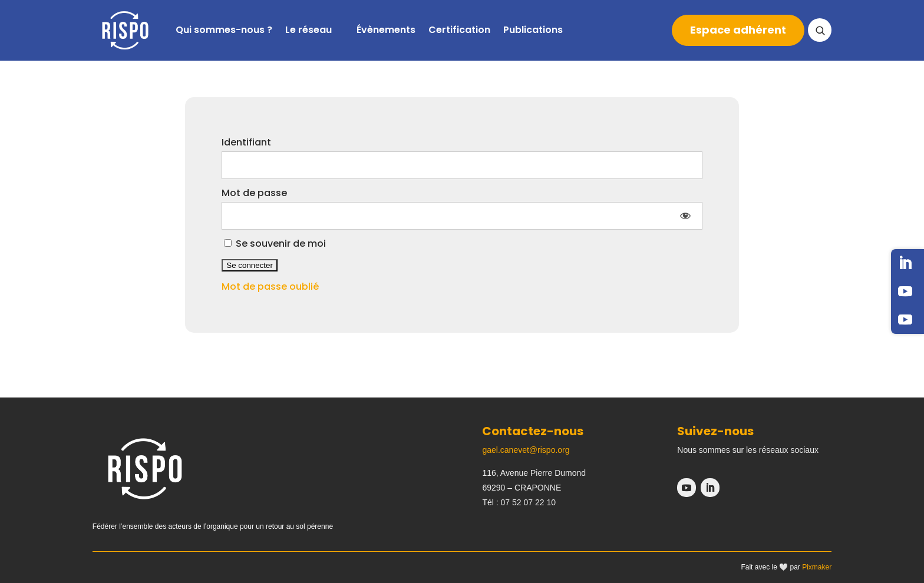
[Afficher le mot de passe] (685, 216)
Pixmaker (817, 567)
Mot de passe (254, 193)
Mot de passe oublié (270, 286)
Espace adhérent (738, 30)
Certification (459, 30)
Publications (533, 30)
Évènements (386, 30)
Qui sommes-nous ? (224, 30)
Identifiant (246, 142)
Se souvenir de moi (275, 244)
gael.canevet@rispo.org (526, 450)
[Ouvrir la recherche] (820, 30)
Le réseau (308, 30)
